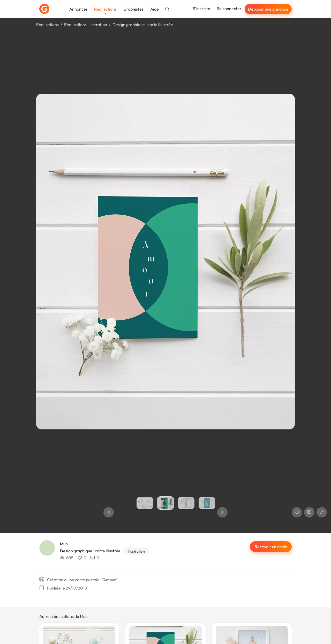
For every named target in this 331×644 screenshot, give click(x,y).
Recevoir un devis (271, 547)
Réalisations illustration (86, 25)
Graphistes (133, 9)
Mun (64, 544)
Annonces (78, 9)
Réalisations (105, 9)
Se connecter (229, 9)
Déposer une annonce (268, 9)
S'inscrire (202, 9)
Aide (155, 9)
